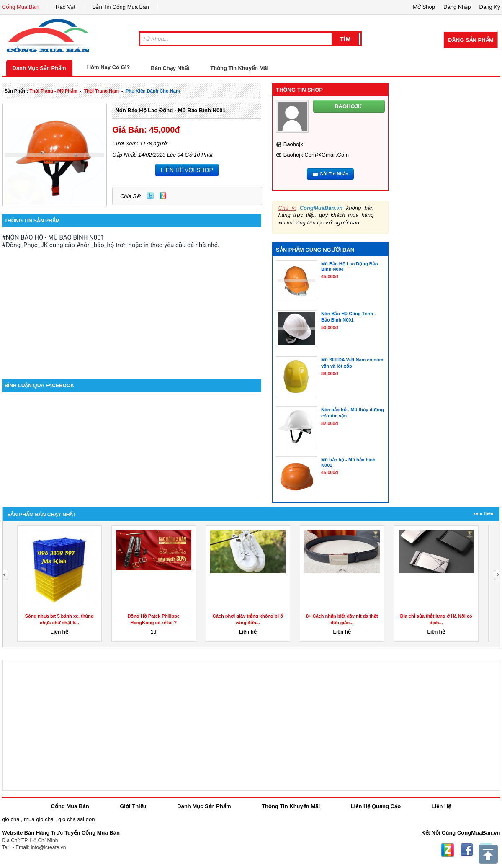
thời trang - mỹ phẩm (53, 91)
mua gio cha (39, 819)
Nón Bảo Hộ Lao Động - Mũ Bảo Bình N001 (170, 110)
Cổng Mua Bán (21, 7)
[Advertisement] (132, 307)
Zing (163, 196)
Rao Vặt (66, 7)
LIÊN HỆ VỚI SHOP (187, 170)
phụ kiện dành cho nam (153, 91)
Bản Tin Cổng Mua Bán (121, 7)
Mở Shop (424, 7)
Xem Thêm (484, 513)
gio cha (11, 819)
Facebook (467, 850)
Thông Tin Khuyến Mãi (239, 68)
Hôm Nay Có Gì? (109, 67)
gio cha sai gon (76, 819)
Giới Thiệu (133, 806)
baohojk (293, 144)
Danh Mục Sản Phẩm (39, 68)
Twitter (150, 196)
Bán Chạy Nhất (170, 68)
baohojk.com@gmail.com (316, 155)
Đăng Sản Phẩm (471, 40)
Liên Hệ (442, 806)
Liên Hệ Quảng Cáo (376, 806)
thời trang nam (102, 91)
